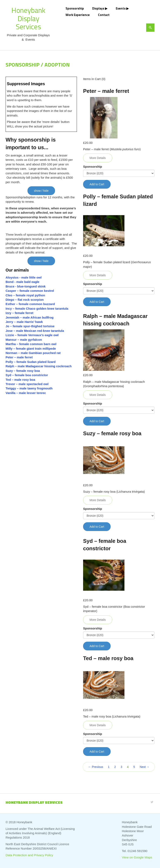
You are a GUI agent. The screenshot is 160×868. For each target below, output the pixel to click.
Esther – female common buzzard (30, 304)
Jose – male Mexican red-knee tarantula (35, 331)
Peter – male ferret (19, 357)
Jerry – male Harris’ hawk (24, 322)
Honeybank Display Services (28, 18)
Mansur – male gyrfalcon (24, 340)
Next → (145, 767)
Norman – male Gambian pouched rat (33, 353)
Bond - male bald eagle (22, 282)
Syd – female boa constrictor (27, 375)
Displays (98, 8)
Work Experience (78, 15)
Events (121, 8)
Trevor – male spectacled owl (27, 384)
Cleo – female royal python (25, 295)
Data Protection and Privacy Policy (29, 855)
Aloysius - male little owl (24, 277)
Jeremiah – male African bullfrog (30, 317)
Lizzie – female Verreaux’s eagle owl (32, 335)
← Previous (96, 767)
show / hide (41, 191)
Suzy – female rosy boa (23, 371)
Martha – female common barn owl (31, 344)
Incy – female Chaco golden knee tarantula (37, 309)
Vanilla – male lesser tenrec (26, 393)
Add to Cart (97, 184)
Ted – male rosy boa (20, 380)
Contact (104, 15)
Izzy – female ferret (19, 313)
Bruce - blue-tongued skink (26, 286)
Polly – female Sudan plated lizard (31, 362)
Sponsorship (75, 8)
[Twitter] (152, 802)
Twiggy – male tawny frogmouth (29, 388)
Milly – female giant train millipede (31, 349)
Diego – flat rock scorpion (25, 300)
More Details (98, 158)
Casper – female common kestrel (30, 291)
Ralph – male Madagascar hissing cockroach (39, 366)
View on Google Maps (137, 857)
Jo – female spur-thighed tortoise (30, 326)
